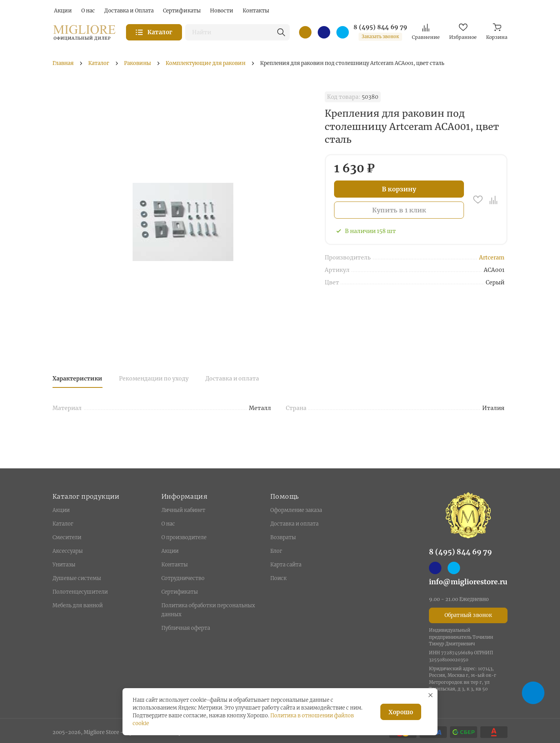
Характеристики (77, 379)
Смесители (67, 537)
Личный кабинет (183, 510)
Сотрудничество (183, 578)
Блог (276, 551)
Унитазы (64, 565)
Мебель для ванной (78, 605)
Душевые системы (77, 578)
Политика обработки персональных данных (208, 610)
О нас (168, 524)
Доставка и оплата (232, 379)
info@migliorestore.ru (468, 582)
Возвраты (283, 537)
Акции (61, 510)
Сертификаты (180, 592)
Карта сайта (286, 565)
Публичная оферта (186, 628)
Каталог (63, 524)
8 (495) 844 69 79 (380, 27)
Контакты (175, 565)
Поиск (278, 578)
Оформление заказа (296, 510)
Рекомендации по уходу (154, 379)
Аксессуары (68, 551)
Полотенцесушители (80, 592)
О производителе (184, 537)
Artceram (492, 258)
